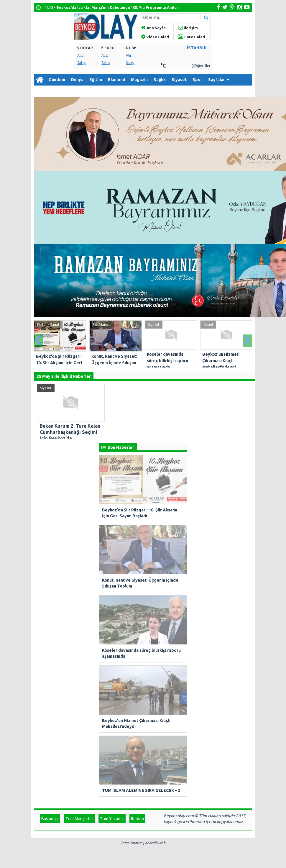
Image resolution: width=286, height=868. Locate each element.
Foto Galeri (192, 37)
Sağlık (160, 80)
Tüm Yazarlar (112, 574)
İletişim (188, 28)
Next (247, 339)
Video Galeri (155, 37)
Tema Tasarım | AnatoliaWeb (143, 598)
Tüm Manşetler (79, 574)
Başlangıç (50, 574)
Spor (197, 80)
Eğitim (96, 80)
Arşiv (63, 91)
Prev (39, 339)
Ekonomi (116, 80)
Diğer (42, 91)
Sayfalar (217, 80)
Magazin (139, 80)
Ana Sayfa (153, 28)
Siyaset (179, 80)
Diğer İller (200, 66)
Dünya (77, 80)
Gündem (57, 80)
